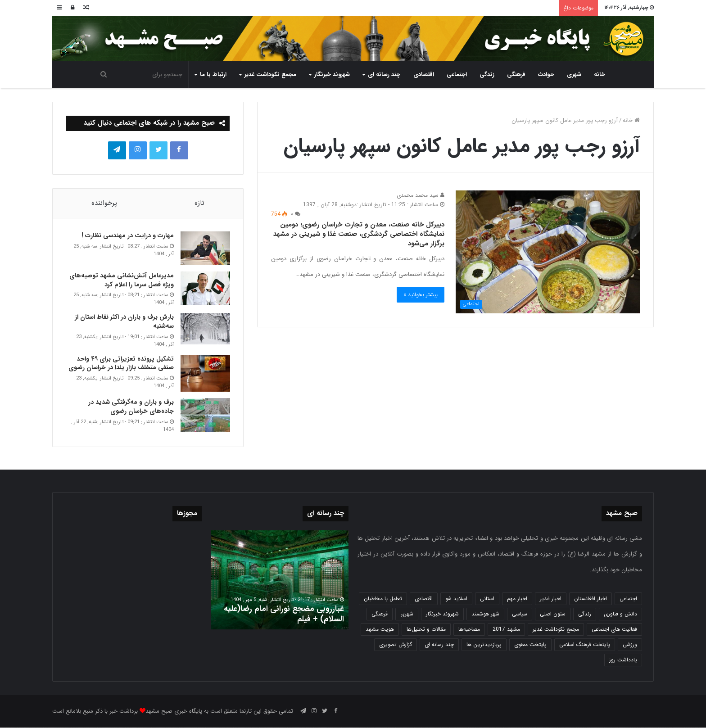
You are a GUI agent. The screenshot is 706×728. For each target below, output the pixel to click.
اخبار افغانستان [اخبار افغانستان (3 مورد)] (591, 599)
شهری (574, 75)
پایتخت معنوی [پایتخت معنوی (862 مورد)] (530, 645)
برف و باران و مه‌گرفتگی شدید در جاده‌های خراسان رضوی (131, 407)
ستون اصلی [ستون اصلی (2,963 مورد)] (553, 614)
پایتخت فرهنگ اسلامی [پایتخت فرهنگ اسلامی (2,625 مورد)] (585, 645)
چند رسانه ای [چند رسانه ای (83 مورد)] (439, 645)
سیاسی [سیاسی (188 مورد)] (520, 614)
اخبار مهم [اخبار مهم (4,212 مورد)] (517, 599)
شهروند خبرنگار (332, 75)
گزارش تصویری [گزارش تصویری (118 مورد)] (396, 645)
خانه (600, 75)
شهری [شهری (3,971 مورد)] (407, 614)
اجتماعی (457, 75)
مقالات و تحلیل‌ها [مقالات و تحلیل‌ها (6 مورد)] (426, 630)
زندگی (487, 75)
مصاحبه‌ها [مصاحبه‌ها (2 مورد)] (469, 630)
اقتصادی (424, 75)
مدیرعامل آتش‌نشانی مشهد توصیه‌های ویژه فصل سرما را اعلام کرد (121, 280)
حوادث (546, 75)
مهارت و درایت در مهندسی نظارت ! (127, 236)
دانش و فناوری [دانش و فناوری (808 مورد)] (620, 614)
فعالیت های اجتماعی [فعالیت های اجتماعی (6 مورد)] (614, 630)
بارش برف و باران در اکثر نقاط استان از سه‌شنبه (124, 322)
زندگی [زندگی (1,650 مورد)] (585, 614)
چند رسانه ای (384, 75)
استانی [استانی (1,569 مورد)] (487, 599)
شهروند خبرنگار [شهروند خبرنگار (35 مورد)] (442, 614)
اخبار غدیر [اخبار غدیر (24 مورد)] (551, 599)
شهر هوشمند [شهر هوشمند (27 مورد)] (485, 614)
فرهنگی (516, 75)
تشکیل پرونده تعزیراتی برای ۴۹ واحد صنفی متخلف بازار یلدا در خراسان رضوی (121, 363)
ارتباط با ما (213, 75)
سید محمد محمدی (421, 195)
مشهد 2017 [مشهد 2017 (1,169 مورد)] (506, 630)
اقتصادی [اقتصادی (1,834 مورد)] (424, 599)
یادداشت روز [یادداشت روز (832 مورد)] (623, 660)
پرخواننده (104, 203)
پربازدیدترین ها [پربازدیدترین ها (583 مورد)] (484, 645)
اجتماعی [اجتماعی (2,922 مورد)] (628, 599)
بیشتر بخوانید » (421, 295)
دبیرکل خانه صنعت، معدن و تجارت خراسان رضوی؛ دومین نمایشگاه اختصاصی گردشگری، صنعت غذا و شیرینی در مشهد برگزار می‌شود (359, 234)
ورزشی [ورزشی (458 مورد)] (630, 645)
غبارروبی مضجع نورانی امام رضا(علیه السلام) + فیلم (284, 614)
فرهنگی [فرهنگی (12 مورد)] (380, 614)
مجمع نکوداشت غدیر (270, 75)
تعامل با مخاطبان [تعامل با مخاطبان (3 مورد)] (383, 599)
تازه (199, 203)
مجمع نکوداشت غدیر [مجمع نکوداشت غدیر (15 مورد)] (556, 630)
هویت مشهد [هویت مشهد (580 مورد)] (380, 630)
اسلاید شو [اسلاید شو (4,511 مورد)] (456, 599)
